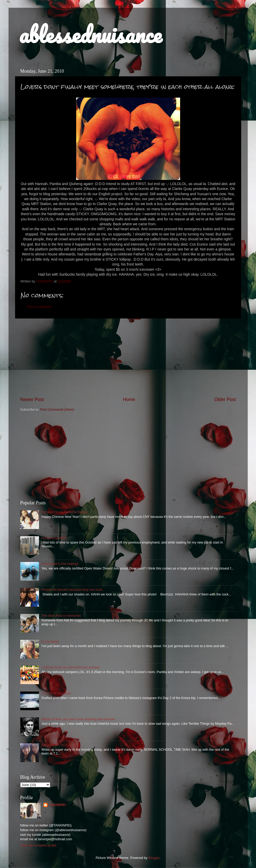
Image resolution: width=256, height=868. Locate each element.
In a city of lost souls (56, 693)
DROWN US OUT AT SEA (61, 745)
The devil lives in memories (61, 616)
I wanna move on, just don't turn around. (71, 667)
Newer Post (32, 399)
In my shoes (50, 642)
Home (129, 399)
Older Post (225, 399)
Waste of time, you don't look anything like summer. (79, 719)
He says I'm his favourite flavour (65, 512)
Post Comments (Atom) (57, 410)
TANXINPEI (57, 805)
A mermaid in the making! (60, 564)
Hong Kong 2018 (54, 538)
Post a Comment (39, 307)
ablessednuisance (90, 34)
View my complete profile (38, 845)
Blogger (154, 858)
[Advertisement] (128, 357)
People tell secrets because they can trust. (72, 590)
